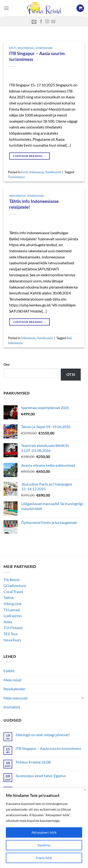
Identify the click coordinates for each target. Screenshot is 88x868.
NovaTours (12, 640)
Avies (8, 622)
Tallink (9, 597)
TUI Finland (13, 628)
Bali (69, 338)
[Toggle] (83, 698)
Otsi (7, 364)
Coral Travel (13, 592)
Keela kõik (44, 858)
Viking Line (12, 604)
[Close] (85, 790)
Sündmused (44, 48)
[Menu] (6, 8)
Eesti (13, 48)
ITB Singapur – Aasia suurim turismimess (48, 748)
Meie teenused (15, 698)
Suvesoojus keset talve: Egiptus (41, 776)
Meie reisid (12, 680)
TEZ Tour (11, 634)
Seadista (44, 845)
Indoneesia (26, 48)
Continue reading (29, 156)
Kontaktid (12, 707)
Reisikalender (14, 689)
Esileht (9, 671)
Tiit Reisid (11, 580)
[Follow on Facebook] (41, 22)
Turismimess (16, 177)
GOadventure (15, 585)
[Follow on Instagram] (47, 22)
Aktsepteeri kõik (44, 832)
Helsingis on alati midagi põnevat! (43, 735)
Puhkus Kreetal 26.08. (33, 762)
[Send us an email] (53, 22)
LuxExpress (13, 616)
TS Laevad (12, 610)
